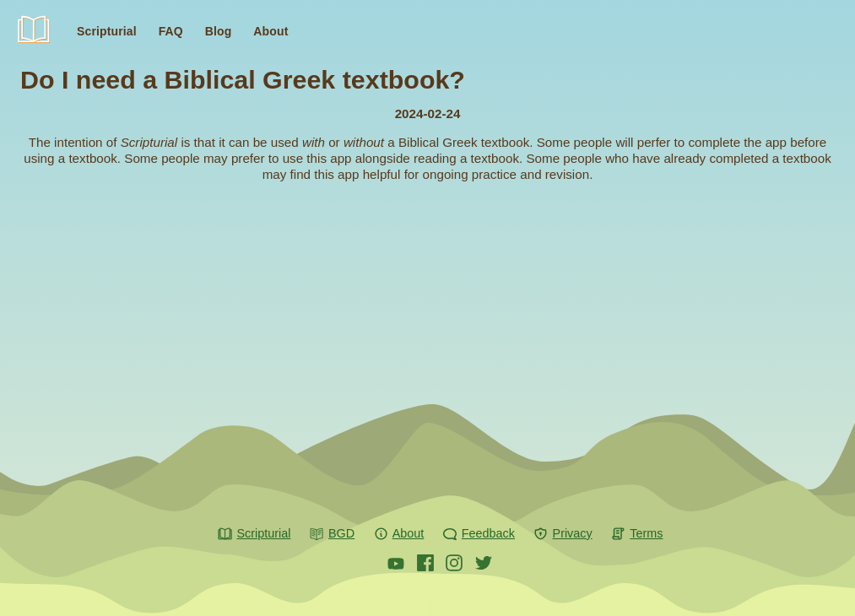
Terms (637, 534)
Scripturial (42, 35)
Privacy (563, 534)
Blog (219, 31)
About (271, 31)
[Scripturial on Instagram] (454, 563)
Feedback (479, 534)
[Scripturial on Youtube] (396, 563)
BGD (332, 534)
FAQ (171, 31)
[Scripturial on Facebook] (425, 563)
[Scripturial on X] (484, 563)
